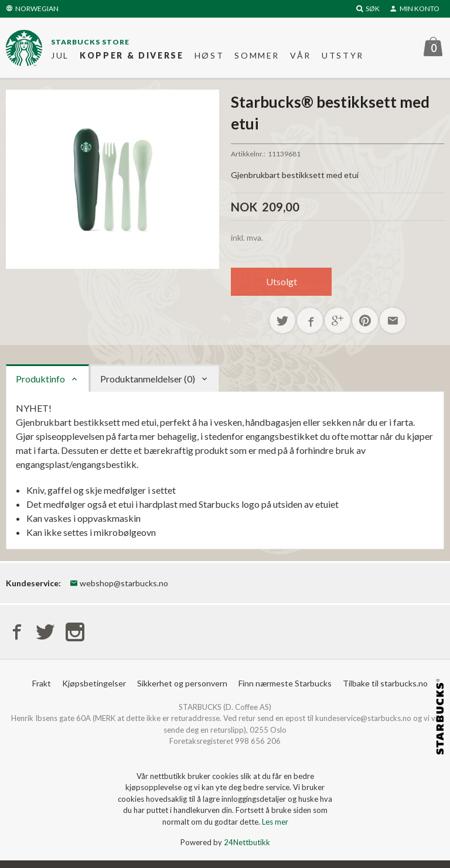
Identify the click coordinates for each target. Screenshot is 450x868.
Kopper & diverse (132, 55)
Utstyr (343, 55)
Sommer (257, 55)
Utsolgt (282, 281)
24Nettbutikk (247, 842)
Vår (301, 55)
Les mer (275, 822)
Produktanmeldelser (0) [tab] (148, 379)
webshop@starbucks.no (119, 583)
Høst (209, 55)
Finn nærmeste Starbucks (285, 683)
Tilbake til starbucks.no (385, 683)
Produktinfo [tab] (40, 379)
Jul (60, 55)
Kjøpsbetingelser (94, 683)
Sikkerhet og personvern (182, 683)
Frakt (42, 683)
